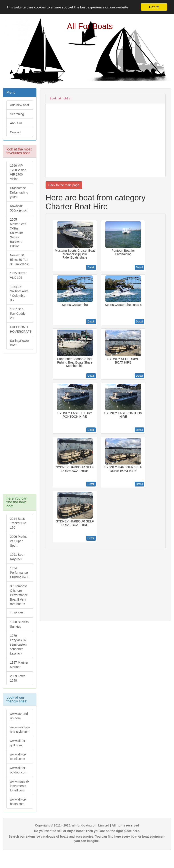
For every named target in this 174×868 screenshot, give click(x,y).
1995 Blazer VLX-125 (18, 275)
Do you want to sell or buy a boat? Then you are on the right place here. (87, 831)
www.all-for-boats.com (18, 802)
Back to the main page (64, 185)
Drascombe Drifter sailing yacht (19, 192)
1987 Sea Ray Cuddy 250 (18, 314)
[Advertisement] (19, 426)
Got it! (154, 7)
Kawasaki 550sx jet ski (19, 208)
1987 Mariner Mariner (19, 665)
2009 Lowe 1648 (18, 678)
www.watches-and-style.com (20, 730)
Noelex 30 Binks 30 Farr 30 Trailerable (19, 260)
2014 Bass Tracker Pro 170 (18, 523)
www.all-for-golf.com (18, 743)
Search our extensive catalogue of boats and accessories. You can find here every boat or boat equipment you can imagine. (87, 839)
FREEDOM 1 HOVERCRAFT (21, 329)
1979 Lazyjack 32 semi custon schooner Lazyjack (18, 645)
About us (16, 123)
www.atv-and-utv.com (19, 716)
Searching (17, 114)
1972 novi (17, 613)
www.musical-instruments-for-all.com (20, 786)
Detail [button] (91, 267)
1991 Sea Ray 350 (17, 557)
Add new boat (20, 105)
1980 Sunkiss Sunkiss (19, 624)
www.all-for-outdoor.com (19, 770)
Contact (15, 132)
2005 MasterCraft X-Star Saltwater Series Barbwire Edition (18, 233)
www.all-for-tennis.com (18, 757)
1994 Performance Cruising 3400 (20, 573)
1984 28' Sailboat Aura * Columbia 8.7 (19, 293)
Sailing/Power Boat (20, 343)
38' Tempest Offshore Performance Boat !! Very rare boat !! (19, 595)
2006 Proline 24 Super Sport (19, 541)
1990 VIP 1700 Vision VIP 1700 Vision (18, 172)
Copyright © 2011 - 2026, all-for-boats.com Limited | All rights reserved (87, 825)
